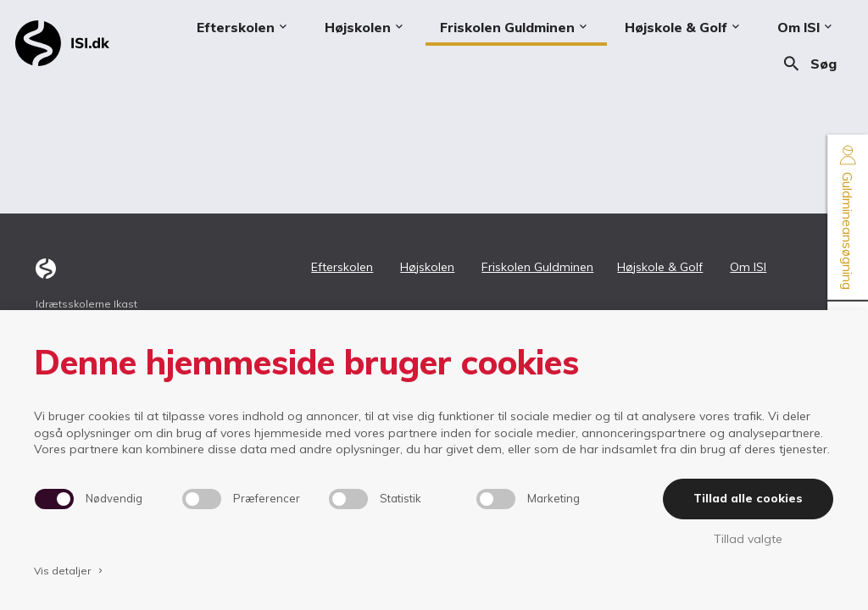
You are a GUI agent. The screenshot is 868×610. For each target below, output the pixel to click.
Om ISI (748, 267)
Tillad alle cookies (748, 498)
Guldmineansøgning (848, 217)
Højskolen (427, 267)
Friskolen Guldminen (537, 267)
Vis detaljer (70, 571)
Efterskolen (342, 267)
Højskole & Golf (660, 267)
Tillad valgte (748, 539)
